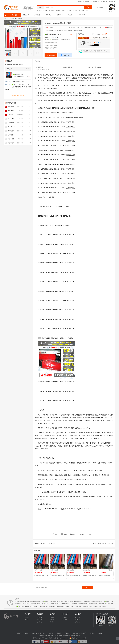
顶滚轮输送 (11, 135)
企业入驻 (27, 617)
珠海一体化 (11, 119)
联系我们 (77, 622)
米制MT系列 (11, 127)
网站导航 (84, 633)
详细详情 (38, 61)
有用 (57, 534)
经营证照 (78, 636)
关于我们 (77, 617)
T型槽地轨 (11, 123)
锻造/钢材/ (82, 10)
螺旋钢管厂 (11, 111)
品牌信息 (75, 633)
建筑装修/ (58, 10)
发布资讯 (39, 622)
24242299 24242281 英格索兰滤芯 (48, 544)
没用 (65, 534)
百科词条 (52, 620)
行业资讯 (82, 15)
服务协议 (34, 633)
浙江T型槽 (11, 131)
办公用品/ (75, 10)
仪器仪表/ (69, 10)
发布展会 (39, 620)
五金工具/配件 (19, 115)
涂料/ (63, 10)
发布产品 (39, 617)
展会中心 (71, 15)
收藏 (82, 534)
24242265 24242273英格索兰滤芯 (58, 23)
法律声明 (51, 633)
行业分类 (14, 15)
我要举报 (109, 28)
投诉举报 (52, 622)
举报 (74, 534)
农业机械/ (52, 10)
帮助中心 (103, 1)
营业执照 (59, 633)
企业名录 (48, 15)
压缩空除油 (11, 115)
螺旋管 (21, 111)
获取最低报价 (51, 55)
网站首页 (80, 1)
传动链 (21, 127)
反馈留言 (100, 633)
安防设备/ (45, 10)
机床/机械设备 (19, 19)
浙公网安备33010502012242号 (78, 638)
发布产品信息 (99, 7)
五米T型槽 (11, 107)
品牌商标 (77, 620)
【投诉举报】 (58, 606)
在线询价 (65, 55)
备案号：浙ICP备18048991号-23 (60, 638)
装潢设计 (21, 139)
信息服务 (95, 1)
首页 (7, 19)
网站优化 (52, 617)
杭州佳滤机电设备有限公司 (14, 65)
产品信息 (37, 15)
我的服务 (87, 1)
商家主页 (72, 34)
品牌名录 (60, 15)
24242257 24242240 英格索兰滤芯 (105, 544)
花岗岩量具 (20, 107)
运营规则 (65, 617)
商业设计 (21, 119)
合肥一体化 (11, 139)
